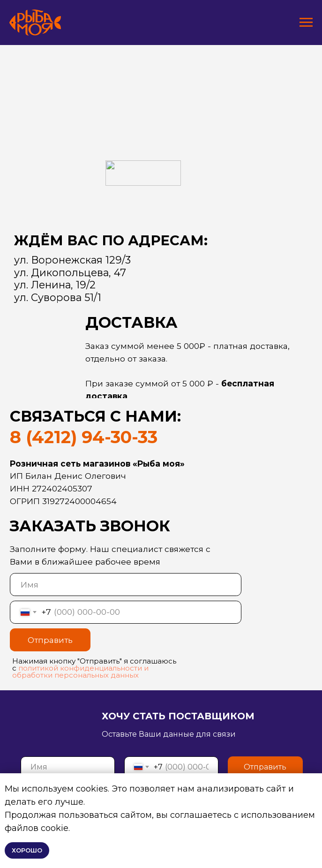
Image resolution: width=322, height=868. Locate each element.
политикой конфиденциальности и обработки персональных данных (80, 672)
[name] (126, 584)
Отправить (50, 640)
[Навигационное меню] (306, 23)
